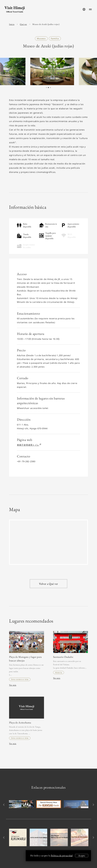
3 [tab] (50, 88)
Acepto (82, 856)
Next (93, 805)
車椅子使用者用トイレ (29, 445)
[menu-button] (90, 9)
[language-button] (84, 9)
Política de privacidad (62, 856)
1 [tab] (46, 88)
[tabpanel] (48, 71)
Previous (4, 805)
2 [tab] (48, 88)
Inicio (12, 24)
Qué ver (23, 24)
